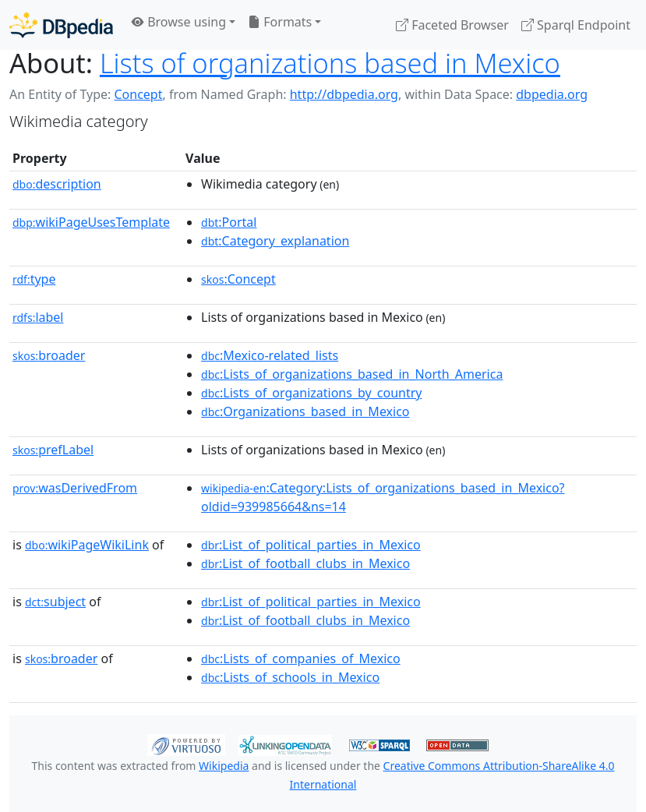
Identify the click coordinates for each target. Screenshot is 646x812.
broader (49, 355)
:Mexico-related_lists (270, 355)
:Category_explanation (275, 241)
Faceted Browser (452, 25)
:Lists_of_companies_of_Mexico (301, 658)
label (38, 317)
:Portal (229, 222)
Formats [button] (280, 22)
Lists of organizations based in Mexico (330, 63)
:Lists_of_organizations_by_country (311, 393)
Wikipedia (224, 766)
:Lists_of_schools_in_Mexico (290, 677)
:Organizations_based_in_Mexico (305, 411)
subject (55, 602)
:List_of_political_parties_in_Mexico (311, 545)
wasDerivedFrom (75, 488)
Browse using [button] (179, 22)
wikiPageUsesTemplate (91, 222)
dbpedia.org (552, 94)
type (34, 279)
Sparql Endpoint (576, 25)
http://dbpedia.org (344, 94)
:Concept (238, 279)
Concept (138, 94)
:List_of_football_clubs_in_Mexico (305, 563)
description (57, 184)
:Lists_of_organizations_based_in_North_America (352, 374)
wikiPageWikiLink (87, 545)
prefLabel (53, 450)
